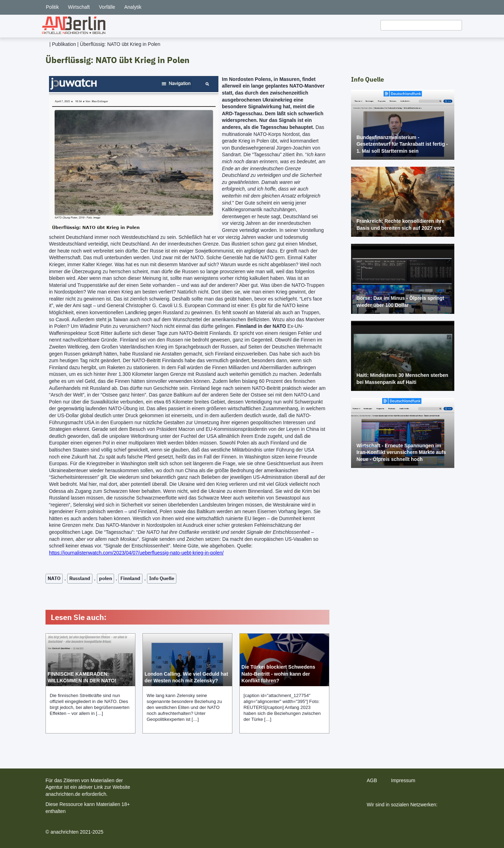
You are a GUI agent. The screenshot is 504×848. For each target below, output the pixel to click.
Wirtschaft (79, 7)
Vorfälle (107, 7)
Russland (80, 578)
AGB (372, 780)
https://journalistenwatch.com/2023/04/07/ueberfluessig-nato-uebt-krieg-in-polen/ (136, 553)
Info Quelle (162, 578)
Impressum (403, 780)
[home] (74, 25)
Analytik (133, 7)
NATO (54, 578)
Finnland (130, 578)
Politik (52, 7)
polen (106, 578)
